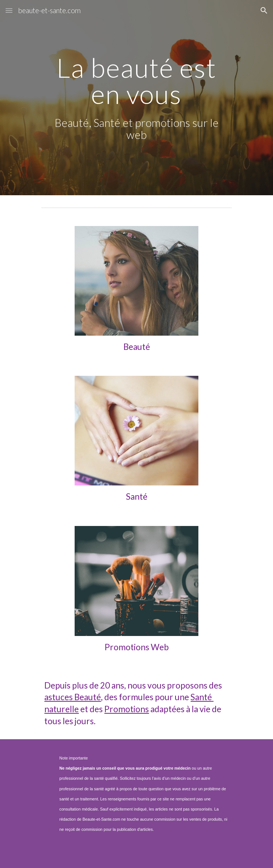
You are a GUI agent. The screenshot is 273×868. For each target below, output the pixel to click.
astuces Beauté (73, 697)
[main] (136, 98)
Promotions (127, 709)
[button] (9, 10)
